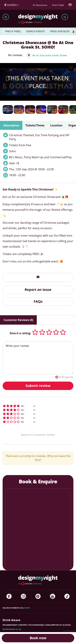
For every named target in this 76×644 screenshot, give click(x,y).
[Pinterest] (38, 596)
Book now (38, 638)
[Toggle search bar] (65, 17)
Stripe (27, 608)
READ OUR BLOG (60, 31)
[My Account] (71, 5)
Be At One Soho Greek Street (50, 55)
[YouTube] (53, 596)
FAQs (38, 301)
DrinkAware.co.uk (12, 629)
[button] (38, 406)
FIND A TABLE (13, 31)
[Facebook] (9, 596)
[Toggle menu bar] (6, 17)
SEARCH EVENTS (36, 31)
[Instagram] (23, 596)
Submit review (38, 386)
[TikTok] (67, 596)
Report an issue (38, 290)
